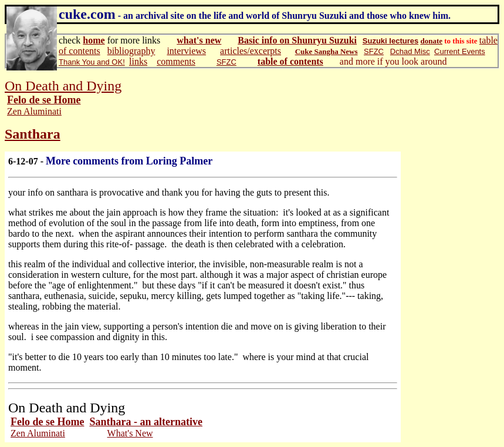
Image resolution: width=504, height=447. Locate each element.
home (94, 40)
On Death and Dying (63, 86)
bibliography (131, 51)
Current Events (460, 51)
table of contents (290, 61)
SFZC (374, 51)
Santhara (33, 134)
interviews (186, 51)
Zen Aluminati (34, 111)
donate (431, 41)
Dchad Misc (410, 51)
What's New (130, 433)
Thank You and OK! (92, 62)
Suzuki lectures (390, 41)
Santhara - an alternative (146, 422)
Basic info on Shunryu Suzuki (297, 40)
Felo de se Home (44, 100)
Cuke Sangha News (327, 51)
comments (176, 61)
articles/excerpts (251, 51)
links (138, 61)
